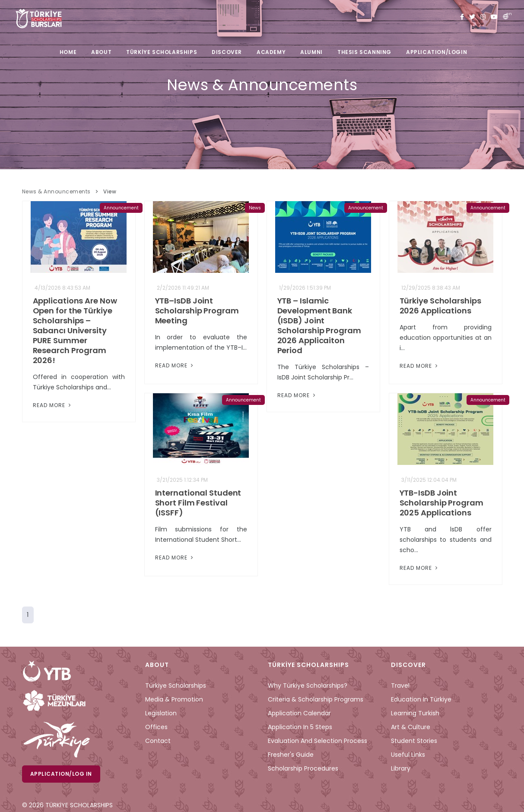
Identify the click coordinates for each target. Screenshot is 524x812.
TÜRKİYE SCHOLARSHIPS (162, 52)
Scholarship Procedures (303, 768)
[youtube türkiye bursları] (494, 17)
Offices (156, 727)
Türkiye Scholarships (176, 686)
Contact (158, 741)
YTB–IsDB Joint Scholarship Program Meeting (197, 311)
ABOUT (101, 52)
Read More (53, 405)
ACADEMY (271, 52)
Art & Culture (411, 727)
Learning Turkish (415, 713)
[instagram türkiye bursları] (483, 17)
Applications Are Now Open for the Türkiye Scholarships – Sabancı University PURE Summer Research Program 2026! (75, 330)
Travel (400, 686)
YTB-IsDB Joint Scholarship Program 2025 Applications (441, 503)
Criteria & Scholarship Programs (316, 699)
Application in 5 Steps (300, 727)
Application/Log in (61, 774)
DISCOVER (227, 52)
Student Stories (414, 741)
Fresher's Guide (291, 755)
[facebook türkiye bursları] (462, 17)
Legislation (161, 713)
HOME (68, 52)
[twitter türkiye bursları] (472, 17)
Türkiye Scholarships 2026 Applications (440, 306)
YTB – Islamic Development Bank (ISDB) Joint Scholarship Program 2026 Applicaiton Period (319, 325)
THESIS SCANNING (364, 52)
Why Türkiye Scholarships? (308, 686)
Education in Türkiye (421, 699)
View (110, 191)
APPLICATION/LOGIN (437, 52)
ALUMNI (311, 52)
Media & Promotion (174, 699)
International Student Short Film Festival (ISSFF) (198, 503)
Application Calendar (299, 713)
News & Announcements (56, 191)
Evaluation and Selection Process (318, 741)
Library (401, 768)
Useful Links (408, 755)
